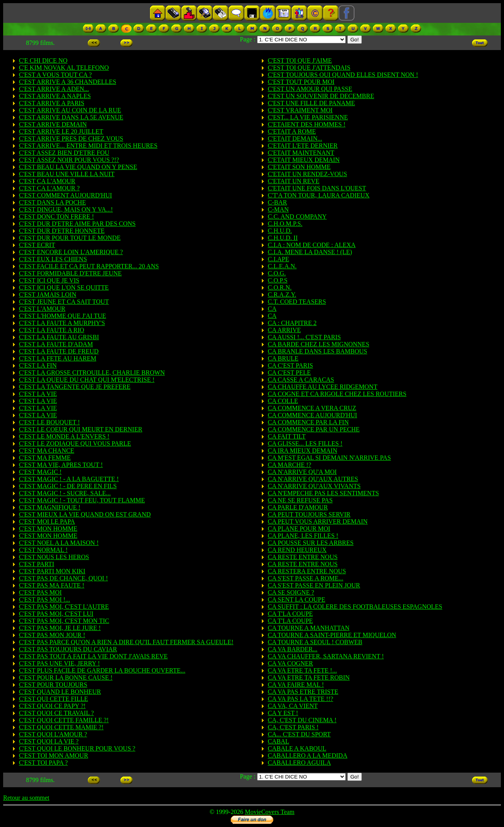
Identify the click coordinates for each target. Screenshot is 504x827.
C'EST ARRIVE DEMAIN (53, 124)
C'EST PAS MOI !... (44, 599)
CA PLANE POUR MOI (299, 529)
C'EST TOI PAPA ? (43, 763)
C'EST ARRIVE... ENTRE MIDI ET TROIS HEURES (88, 146)
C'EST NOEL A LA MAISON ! (59, 543)
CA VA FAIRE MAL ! (296, 685)
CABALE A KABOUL (297, 748)
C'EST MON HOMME (48, 529)
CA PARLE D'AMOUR (298, 507)
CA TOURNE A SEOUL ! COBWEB (315, 642)
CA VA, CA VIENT (293, 706)
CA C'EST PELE (289, 373)
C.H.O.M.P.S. (285, 224)
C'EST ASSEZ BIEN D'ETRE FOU (64, 153)
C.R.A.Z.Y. (282, 295)
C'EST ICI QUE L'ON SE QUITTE (64, 287)
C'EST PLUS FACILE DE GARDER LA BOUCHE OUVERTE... (102, 670)
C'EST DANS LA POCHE (52, 202)
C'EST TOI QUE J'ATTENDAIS (309, 68)
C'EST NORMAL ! (43, 550)
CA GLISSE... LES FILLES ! (305, 443)
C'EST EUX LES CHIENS (53, 259)
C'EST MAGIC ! (40, 472)
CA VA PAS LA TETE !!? (300, 699)
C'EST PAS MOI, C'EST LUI (56, 614)
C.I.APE (278, 259)
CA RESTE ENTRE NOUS (303, 557)
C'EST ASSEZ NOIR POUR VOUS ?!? (69, 160)
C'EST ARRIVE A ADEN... (54, 89)
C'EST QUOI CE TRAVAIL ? (56, 713)
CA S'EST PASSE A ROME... (306, 578)
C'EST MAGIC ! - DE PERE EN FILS (68, 486)
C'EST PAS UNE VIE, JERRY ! (59, 663)
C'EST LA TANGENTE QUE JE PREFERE (75, 387)
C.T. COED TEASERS (297, 302)
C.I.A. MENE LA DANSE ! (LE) (310, 252)
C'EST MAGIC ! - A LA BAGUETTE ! (69, 479)
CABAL (278, 741)
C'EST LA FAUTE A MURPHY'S (62, 323)
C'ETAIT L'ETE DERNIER (303, 146)
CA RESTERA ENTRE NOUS (307, 571)
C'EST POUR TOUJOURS (53, 685)
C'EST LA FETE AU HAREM (57, 358)
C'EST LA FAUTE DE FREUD (59, 351)
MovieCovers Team (270, 812)
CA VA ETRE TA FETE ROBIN (309, 677)
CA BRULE (283, 358)
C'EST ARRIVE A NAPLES (55, 96)
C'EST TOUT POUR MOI (301, 82)
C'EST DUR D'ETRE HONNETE (62, 231)
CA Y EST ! (283, 713)
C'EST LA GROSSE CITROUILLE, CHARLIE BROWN (92, 373)
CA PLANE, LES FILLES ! (303, 536)
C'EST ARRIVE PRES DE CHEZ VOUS (71, 138)
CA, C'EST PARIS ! (293, 727)
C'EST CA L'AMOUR (47, 181)
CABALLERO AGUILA (299, 763)
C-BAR (277, 202)
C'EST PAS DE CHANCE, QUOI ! (63, 578)
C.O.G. (277, 273)
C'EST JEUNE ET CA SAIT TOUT (64, 302)
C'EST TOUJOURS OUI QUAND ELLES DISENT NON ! (343, 75)
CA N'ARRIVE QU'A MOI (302, 472)
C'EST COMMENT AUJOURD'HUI (65, 195)
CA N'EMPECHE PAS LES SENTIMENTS (323, 493)
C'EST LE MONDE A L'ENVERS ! (64, 436)
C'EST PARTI (37, 564)
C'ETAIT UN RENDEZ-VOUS (307, 174)
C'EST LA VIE (38, 394)
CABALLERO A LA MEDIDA (308, 755)
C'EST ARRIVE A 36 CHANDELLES (68, 82)
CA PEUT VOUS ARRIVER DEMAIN (318, 521)
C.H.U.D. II (283, 238)
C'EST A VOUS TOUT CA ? (55, 75)
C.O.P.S (278, 280)
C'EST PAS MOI (40, 592)
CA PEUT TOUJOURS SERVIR (309, 514)
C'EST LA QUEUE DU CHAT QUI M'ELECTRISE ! (87, 380)
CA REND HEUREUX (297, 550)
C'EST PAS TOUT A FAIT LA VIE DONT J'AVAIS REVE (93, 656)
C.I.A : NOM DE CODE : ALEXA (312, 245)
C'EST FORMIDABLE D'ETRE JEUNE (70, 273)
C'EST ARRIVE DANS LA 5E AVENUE (71, 117)
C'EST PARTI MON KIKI (52, 571)
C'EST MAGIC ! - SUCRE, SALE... (65, 493)
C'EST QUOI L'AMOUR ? (53, 734)
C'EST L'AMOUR (42, 309)
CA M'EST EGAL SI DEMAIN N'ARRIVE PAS (329, 458)
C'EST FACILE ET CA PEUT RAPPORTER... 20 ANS (89, 266)
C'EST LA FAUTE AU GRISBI (59, 337)
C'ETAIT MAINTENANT (301, 153)
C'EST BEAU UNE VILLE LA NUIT (67, 174)
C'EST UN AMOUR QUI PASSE (310, 89)
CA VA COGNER (290, 663)
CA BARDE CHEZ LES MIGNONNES (319, 344)
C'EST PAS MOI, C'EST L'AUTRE (64, 607)
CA (272, 309)
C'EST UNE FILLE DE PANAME (311, 103)
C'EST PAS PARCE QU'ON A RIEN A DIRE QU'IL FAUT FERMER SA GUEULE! (126, 642)
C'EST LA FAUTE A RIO (52, 330)
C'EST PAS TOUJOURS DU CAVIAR (68, 649)
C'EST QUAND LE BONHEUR (60, 692)
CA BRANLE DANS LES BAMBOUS (317, 351)
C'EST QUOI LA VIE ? (49, 741)
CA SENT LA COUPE (296, 599)
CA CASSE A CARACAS (301, 380)
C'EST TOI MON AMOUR (54, 755)
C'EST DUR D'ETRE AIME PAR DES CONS (77, 224)
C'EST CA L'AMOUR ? (49, 188)
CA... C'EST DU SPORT (299, 734)
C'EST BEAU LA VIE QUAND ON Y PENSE (78, 167)
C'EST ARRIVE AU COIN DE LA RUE (70, 110)
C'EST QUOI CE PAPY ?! (52, 706)
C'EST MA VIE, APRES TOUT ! (61, 465)
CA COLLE (283, 401)
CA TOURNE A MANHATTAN (309, 628)
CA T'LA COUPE (290, 614)
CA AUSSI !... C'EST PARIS (304, 337)
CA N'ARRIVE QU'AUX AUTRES (313, 479)
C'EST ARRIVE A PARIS (52, 103)
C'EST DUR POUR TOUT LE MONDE (70, 238)
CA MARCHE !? (289, 465)
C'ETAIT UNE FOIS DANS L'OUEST (317, 188)
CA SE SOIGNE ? (291, 592)
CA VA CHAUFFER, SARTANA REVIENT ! (326, 656)
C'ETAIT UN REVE (294, 181)
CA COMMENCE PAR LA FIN (308, 422)
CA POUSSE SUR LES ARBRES (311, 543)
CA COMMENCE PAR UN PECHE (314, 429)
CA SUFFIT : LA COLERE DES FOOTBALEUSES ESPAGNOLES (355, 607)
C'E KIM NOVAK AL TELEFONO (64, 68)
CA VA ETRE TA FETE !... (302, 670)
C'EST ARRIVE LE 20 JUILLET (61, 131)
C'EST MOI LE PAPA (47, 521)
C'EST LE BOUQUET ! (49, 422)
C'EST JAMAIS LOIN (48, 295)
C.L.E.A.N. (282, 266)
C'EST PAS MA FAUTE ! (52, 585)
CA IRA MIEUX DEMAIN (302, 451)
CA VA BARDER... (293, 649)
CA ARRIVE (284, 330)
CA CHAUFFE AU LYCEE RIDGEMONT (322, 387)
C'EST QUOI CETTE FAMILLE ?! (64, 720)
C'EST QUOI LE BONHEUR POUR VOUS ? (77, 748)
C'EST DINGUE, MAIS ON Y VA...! (66, 209)
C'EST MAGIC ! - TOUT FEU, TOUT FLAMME (82, 500)
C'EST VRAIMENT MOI (300, 110)
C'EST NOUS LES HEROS (54, 557)
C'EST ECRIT (37, 245)
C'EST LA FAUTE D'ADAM (56, 344)
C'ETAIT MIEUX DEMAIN (304, 160)
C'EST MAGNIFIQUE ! (50, 507)
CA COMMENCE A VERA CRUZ (312, 408)
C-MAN (278, 209)
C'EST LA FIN (38, 365)
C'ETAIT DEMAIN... (295, 138)
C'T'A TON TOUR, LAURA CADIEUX (319, 195)
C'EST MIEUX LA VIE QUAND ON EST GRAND (85, 514)
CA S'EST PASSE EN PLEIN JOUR (314, 585)
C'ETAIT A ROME (292, 131)
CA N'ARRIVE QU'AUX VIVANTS (314, 486)
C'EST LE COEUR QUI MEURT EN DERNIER (81, 429)
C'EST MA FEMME (45, 458)
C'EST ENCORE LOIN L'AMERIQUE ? (71, 252)
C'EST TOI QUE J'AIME (300, 60)
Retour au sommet (26, 798)
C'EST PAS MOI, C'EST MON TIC (64, 621)
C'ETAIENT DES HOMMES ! (307, 124)
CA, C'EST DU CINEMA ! (302, 720)
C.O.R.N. (280, 287)
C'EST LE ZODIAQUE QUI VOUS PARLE (75, 443)
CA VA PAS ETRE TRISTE (303, 692)
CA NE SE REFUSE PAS (300, 500)
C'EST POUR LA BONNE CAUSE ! (66, 677)
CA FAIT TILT (287, 436)
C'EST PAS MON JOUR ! (52, 635)
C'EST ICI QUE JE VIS (49, 280)
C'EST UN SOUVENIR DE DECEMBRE (321, 96)
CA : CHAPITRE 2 (292, 323)
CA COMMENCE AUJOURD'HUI (312, 415)
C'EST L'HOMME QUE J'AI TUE (62, 316)
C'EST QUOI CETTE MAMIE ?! (61, 727)
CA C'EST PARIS (290, 365)
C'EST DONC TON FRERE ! (56, 217)
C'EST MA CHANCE (46, 451)
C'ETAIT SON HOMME (299, 167)
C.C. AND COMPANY (297, 217)
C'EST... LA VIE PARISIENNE (308, 117)
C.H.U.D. (280, 231)
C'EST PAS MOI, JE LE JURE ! (60, 628)
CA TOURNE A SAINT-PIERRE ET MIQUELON (332, 635)
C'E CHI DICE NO (43, 60)
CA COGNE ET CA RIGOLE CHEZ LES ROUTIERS (337, 394)
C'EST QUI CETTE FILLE (53, 699)
